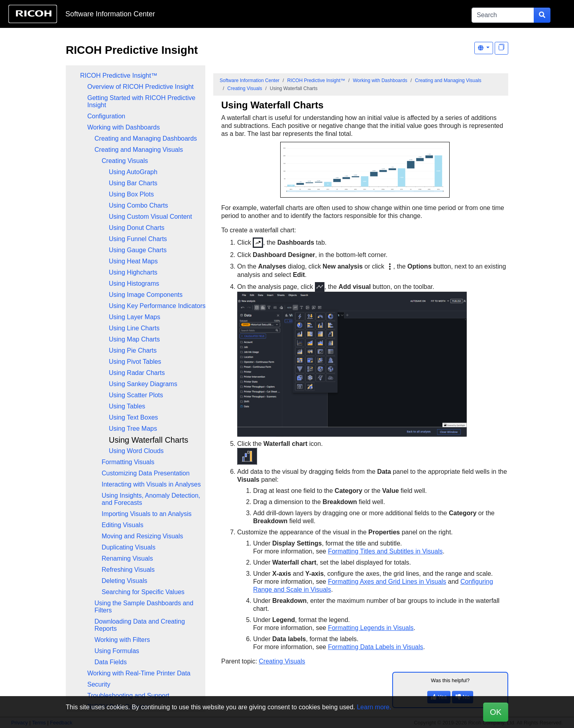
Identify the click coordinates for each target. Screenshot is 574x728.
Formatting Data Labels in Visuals (376, 647)
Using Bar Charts (133, 183)
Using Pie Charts (133, 350)
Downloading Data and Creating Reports (140, 625)
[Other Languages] (484, 48)
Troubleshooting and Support (128, 696)
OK (496, 712)
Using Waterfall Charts (148, 440)
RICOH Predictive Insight (132, 50)
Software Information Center (110, 14)
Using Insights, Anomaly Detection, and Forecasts (151, 499)
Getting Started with (141, 101)
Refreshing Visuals (128, 570)
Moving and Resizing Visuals (142, 536)
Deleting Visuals (124, 581)
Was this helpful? (450, 680)
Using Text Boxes (133, 417)
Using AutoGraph (133, 172)
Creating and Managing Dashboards (146, 138)
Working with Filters (122, 640)
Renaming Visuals (127, 558)
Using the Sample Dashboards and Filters (144, 607)
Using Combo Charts (139, 205)
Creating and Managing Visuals (139, 150)
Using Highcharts (133, 272)
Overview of (141, 87)
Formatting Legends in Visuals (371, 628)
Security (99, 684)
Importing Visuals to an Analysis (147, 514)
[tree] (136, 391)
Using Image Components (146, 295)
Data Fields (111, 662)
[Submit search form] (542, 15)
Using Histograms (134, 284)
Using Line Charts (134, 328)
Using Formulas (117, 651)
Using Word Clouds (136, 451)
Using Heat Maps (133, 261)
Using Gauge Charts (138, 250)
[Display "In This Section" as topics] (501, 48)
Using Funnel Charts (138, 239)
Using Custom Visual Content (150, 217)
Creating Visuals (125, 161)
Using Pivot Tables (135, 362)
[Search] (503, 15)
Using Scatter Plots (136, 395)
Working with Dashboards (124, 127)
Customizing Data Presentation (146, 473)
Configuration (106, 116)
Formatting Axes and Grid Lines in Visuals (387, 582)
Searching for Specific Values (143, 592)
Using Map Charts (134, 339)
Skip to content (262, 14)
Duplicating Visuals (129, 547)
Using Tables (127, 406)
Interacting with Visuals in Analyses (151, 484)
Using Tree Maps (133, 429)
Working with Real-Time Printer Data (139, 673)
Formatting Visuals (128, 462)
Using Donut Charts (137, 228)
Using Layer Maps (135, 317)
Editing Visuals (123, 525)
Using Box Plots (131, 194)
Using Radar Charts (137, 373)
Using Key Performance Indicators (157, 306)
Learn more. (374, 707)
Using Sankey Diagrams (143, 384)
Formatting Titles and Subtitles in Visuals (385, 551)
